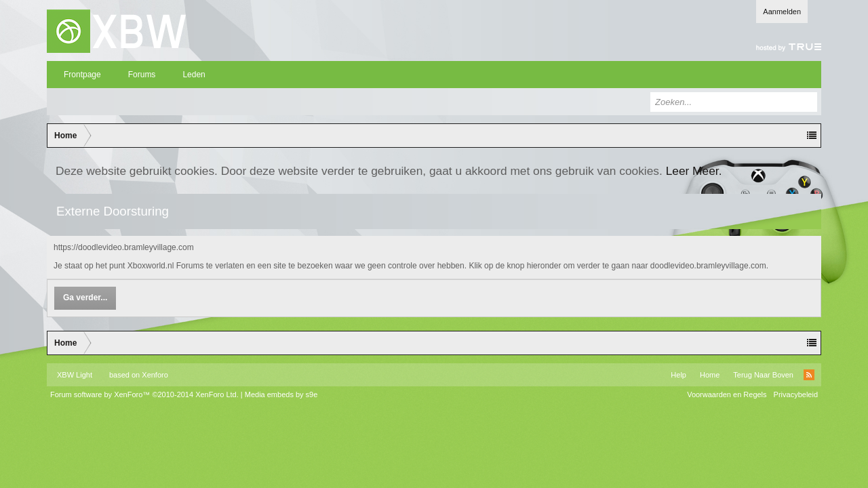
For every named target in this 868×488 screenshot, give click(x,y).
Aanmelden (782, 12)
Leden (194, 75)
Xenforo (155, 375)
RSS (809, 375)
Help (678, 375)
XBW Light (75, 375)
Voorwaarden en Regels (727, 394)
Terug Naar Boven (763, 375)
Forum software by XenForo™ (144, 394)
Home (710, 375)
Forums (142, 75)
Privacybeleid (796, 394)
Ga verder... (85, 298)
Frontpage (82, 75)
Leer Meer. (694, 171)
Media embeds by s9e (281, 394)
